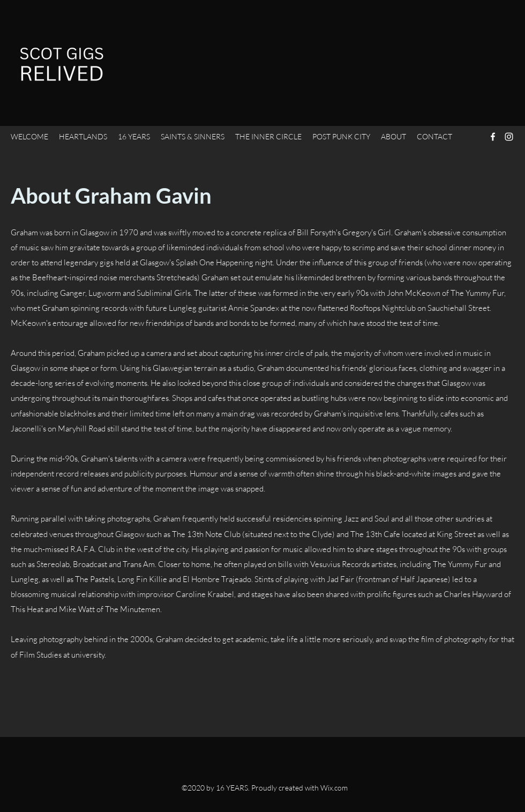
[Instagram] (509, 137)
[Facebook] (493, 137)
